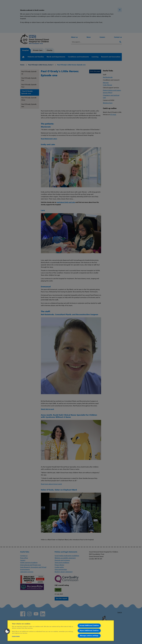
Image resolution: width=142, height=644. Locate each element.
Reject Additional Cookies (89, 631)
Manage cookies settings (89, 636)
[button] (7, 631)
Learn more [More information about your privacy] (16, 636)
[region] (61, 631)
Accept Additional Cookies (89, 626)
